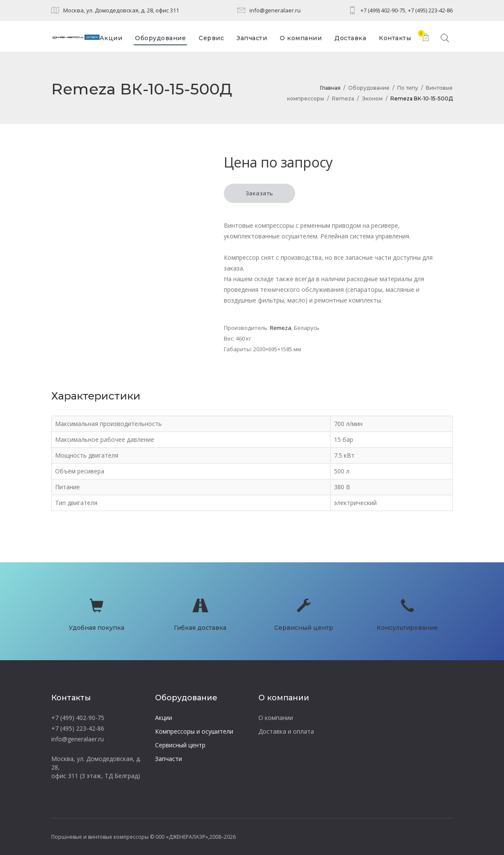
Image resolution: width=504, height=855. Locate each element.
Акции (164, 718)
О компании (276, 718)
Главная (330, 88)
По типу (408, 88)
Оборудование (369, 88)
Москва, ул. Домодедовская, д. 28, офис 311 (121, 10)
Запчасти (168, 759)
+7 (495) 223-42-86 (430, 10)
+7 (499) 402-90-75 (383, 10)
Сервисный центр (180, 745)
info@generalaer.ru (275, 10)
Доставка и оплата (286, 731)
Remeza (343, 98)
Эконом (372, 98)
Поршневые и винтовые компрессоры (100, 837)
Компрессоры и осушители (194, 731)
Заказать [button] (259, 193)
